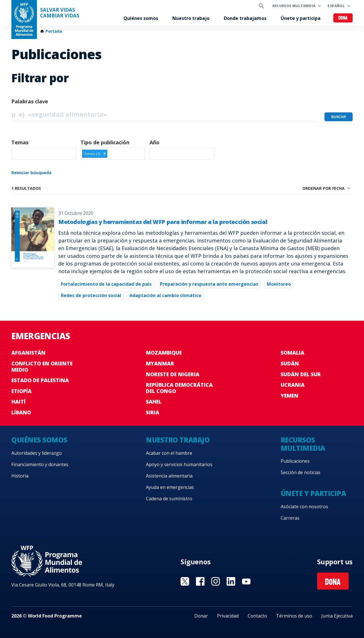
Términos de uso (294, 616)
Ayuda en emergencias (170, 487)
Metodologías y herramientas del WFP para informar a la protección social (163, 222)
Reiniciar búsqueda (31, 172)
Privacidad (228, 616)
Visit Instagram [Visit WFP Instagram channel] (216, 581)
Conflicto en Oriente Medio (42, 367)
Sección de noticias (301, 472)
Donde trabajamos (245, 18)
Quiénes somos (141, 18)
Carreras (290, 518)
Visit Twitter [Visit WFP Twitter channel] (185, 581)
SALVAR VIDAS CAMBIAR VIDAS (60, 13)
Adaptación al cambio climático (165, 295)
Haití (18, 402)
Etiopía (21, 391)
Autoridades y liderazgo (37, 453)
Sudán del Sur (301, 374)
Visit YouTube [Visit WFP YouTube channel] (246, 581)
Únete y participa (301, 18)
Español (336, 6)
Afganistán (28, 353)
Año (155, 142)
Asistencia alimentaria (169, 476)
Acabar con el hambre (169, 453)
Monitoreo (279, 284)
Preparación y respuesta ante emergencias (209, 284)
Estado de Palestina (40, 380)
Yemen (289, 396)
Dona (343, 18)
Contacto (257, 616)
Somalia (292, 353)
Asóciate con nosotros (304, 507)
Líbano (21, 412)
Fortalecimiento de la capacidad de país (106, 284)
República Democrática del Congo (179, 388)
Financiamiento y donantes (40, 464)
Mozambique (164, 353)
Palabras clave (30, 101)
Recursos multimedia (294, 6)
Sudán (290, 363)
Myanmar (160, 363)
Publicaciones (295, 461)
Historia (20, 476)
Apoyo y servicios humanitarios (179, 464)
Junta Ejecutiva (337, 616)
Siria (153, 412)
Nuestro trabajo (191, 18)
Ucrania (293, 385)
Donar (201, 616)
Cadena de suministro (169, 499)
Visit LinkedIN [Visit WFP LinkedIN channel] (231, 581)
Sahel (154, 402)
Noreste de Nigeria (173, 374)
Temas (20, 142)
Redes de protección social (91, 295)
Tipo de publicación (105, 142)
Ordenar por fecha (323, 188)
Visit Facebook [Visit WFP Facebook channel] (200, 581)
